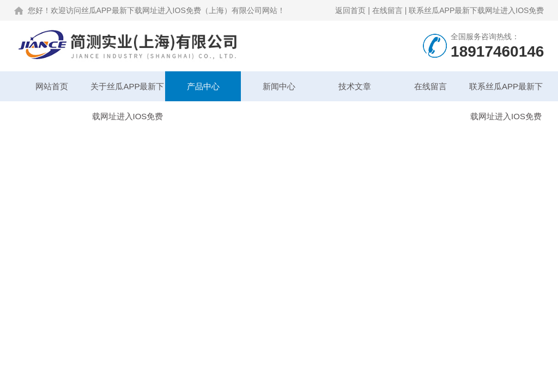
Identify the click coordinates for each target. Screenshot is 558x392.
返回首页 (350, 10)
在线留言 (387, 10)
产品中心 (203, 86)
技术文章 (355, 86)
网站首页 (52, 86)
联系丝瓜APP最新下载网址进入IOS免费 (476, 10)
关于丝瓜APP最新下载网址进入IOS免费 (127, 91)
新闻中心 (279, 86)
